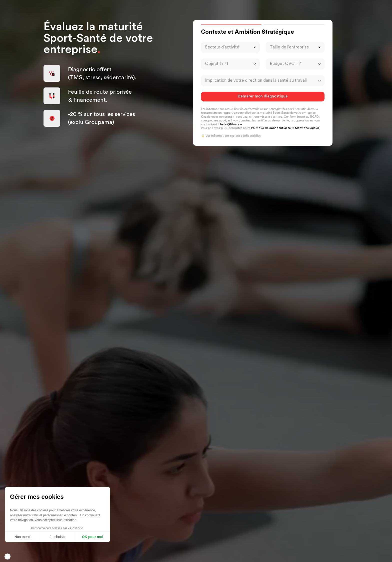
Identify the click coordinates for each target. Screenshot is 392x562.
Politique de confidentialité (271, 128)
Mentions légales (307, 128)
